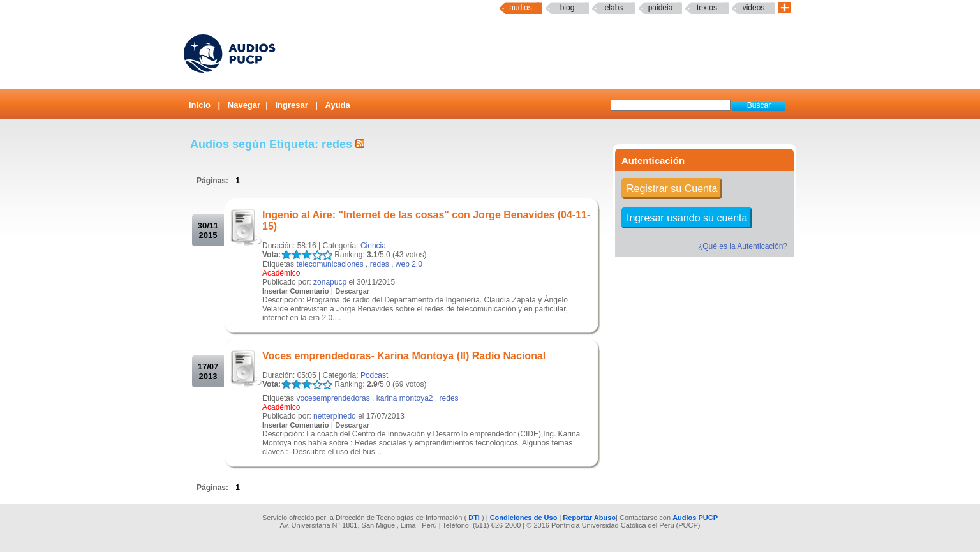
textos (707, 8)
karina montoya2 (405, 398)
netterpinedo (335, 416)
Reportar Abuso (589, 518)
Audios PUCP (695, 518)
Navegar (244, 105)
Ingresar (291, 105)
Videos (754, 8)
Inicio (200, 105)
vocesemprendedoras (333, 398)
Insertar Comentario (296, 291)
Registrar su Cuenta (672, 189)
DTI (474, 518)
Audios (520, 8)
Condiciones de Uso (524, 518)
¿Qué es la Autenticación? (743, 246)
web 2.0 (409, 264)
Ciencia (373, 246)
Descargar (352, 291)
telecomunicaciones (330, 264)
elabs (614, 8)
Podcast (374, 375)
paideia (661, 8)
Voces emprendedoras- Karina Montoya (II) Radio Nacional (404, 356)
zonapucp (330, 282)
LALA (286, 255)
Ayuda (338, 105)
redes (380, 264)
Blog (568, 8)
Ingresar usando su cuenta (687, 218)
